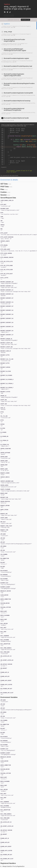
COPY (6, 16)
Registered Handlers (8, 863)
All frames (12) (25, 20)
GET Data (4, 184)
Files (2, 189)
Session (4, 195)
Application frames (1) (13, 20)
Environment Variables (9, 697)
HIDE (12, 16)
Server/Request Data (8, 198)
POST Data (5, 187)
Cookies (4, 192)
